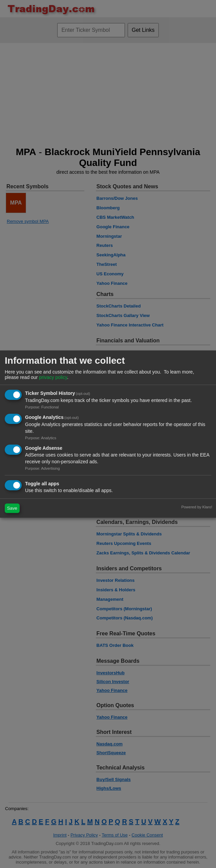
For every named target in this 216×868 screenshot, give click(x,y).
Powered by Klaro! (197, 507)
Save (12, 508)
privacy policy (53, 377)
